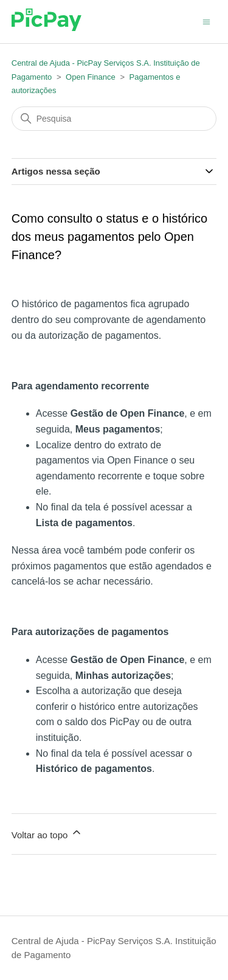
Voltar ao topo (47, 833)
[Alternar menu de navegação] (206, 21)
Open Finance (91, 77)
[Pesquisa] (114, 119)
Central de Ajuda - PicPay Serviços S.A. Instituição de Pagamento (114, 948)
